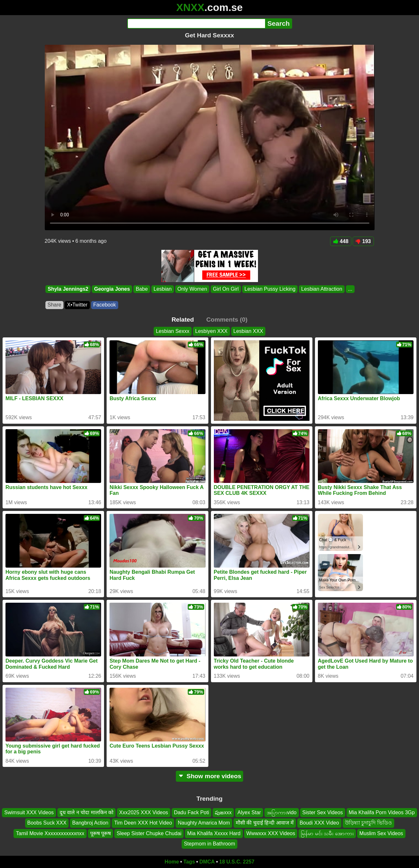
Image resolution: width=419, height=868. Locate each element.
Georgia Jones (112, 289)
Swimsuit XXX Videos (29, 812)
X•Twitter (77, 305)
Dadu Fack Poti (191, 812)
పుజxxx (223, 812)
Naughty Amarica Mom (204, 823)
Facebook (105, 305)
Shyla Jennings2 (68, 289)
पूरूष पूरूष (100, 833)
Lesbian (162, 289)
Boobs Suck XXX (47, 823)
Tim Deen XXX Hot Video (143, 823)
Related (183, 320)
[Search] (196, 24)
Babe (142, 289)
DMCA (207, 862)
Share (55, 305)
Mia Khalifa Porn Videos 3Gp (382, 812)
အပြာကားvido (281, 812)
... (350, 289)
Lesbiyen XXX (211, 331)
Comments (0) (227, 320)
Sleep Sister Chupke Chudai (149, 833)
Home (172, 862)
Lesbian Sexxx (173, 331)
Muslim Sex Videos (381, 833)
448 (341, 241)
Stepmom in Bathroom (209, 844)
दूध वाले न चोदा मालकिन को (86, 812)
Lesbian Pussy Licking (270, 289)
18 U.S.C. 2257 (237, 862)
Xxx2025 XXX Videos (144, 812)
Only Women (192, 289)
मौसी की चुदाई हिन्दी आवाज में (265, 823)
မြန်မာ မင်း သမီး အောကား (327, 833)
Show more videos (209, 776)
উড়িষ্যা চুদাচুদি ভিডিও (368, 823)
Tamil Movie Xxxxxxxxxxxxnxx (50, 833)
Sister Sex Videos (323, 812)
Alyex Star (249, 812)
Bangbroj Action (90, 823)
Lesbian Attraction (322, 289)
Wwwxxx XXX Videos (271, 833)
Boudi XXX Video (319, 823)
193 (363, 241)
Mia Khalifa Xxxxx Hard (214, 833)
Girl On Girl (226, 289)
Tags (189, 862)
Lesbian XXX (248, 331)
